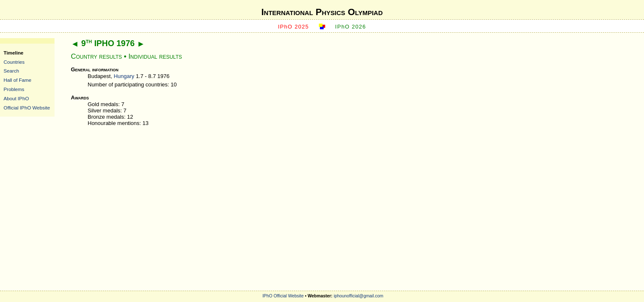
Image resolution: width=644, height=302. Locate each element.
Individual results (155, 56)
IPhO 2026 (351, 27)
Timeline (14, 53)
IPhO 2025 (293, 27)
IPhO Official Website (283, 296)
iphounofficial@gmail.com (358, 296)
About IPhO (16, 98)
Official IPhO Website (27, 108)
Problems (14, 89)
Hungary (124, 76)
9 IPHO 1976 (108, 43)
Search (12, 71)
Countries (14, 62)
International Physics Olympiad (322, 12)
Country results (96, 56)
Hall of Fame (18, 80)
